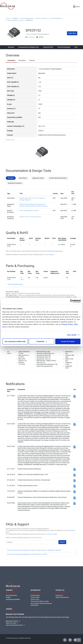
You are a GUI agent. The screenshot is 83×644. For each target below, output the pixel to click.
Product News (35, 595)
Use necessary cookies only (15, 341)
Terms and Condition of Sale (40, 601)
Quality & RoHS (48, 47)
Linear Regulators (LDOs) (15, 20)
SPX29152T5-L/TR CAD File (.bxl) (30, 217)
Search (62, 542)
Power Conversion (42, 18)
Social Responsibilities (13, 599)
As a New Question (36, 537)
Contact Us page (52, 534)
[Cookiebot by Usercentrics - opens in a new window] (72, 301)
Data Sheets (30, 37)
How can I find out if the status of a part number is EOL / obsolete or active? (42, 550)
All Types (11, 178)
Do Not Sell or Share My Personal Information (41, 604)
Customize (42, 341)
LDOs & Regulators (56, 18)
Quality (8, 597)
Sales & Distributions (62, 597)
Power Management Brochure (29, 210)
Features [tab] (32, 60)
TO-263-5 (22, 279)
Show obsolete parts (15, 284)
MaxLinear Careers (13, 621)
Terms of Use (35, 599)
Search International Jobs (15, 625)
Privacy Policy (67, 324)
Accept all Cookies (68, 341)
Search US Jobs (12, 623)
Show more (10, 140)
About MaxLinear (11, 595)
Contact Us (59, 595)
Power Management (27, 18)
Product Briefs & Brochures (58, 178)
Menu (76, 6)
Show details (72, 335)
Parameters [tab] (11, 60)
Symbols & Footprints (15, 183)
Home (8, 18)
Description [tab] (22, 60)
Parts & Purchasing (64, 47)
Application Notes (38, 178)
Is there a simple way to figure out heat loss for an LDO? (42, 554)
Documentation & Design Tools (29, 47)
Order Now (72, 33)
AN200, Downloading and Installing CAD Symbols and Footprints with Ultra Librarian (33, 205)
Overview (11, 47)
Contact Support (49, 255)
